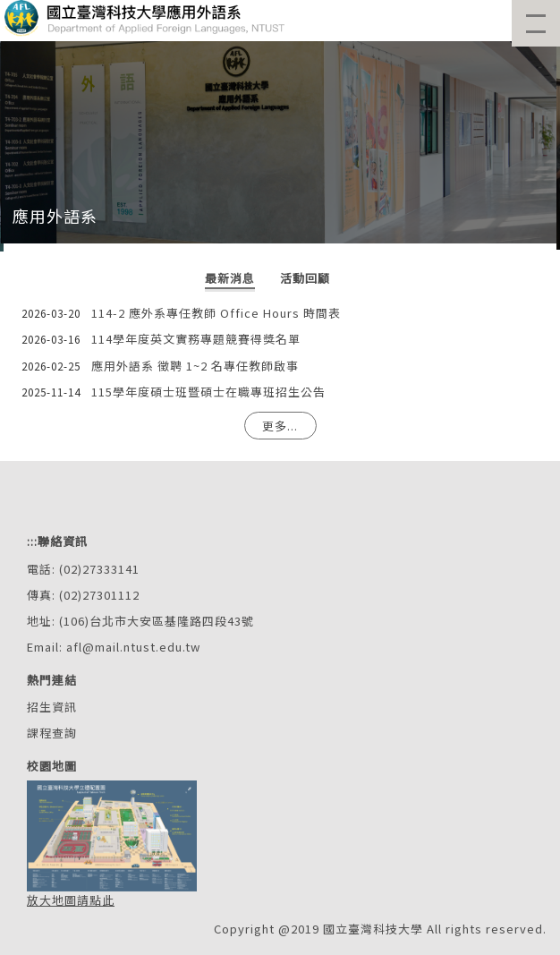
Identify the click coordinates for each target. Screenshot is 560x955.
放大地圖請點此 (71, 900)
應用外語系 (55, 216)
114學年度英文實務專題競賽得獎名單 (196, 339)
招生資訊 (52, 707)
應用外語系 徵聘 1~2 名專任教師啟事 (195, 366)
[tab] (230, 280)
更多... (280, 426)
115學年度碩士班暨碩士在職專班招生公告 (208, 392)
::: (32, 541)
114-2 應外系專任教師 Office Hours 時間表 (216, 313)
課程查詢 (52, 733)
